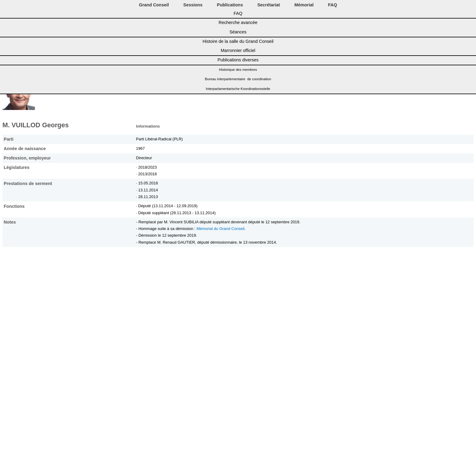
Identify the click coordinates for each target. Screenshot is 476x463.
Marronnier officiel (238, 50)
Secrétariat (269, 5)
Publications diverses (238, 60)
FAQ (333, 5)
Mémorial (304, 5)
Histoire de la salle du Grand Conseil (238, 41)
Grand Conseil (154, 5)
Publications (230, 5)
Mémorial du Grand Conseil (221, 229)
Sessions (193, 5)
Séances (238, 32)
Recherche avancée (238, 22)
